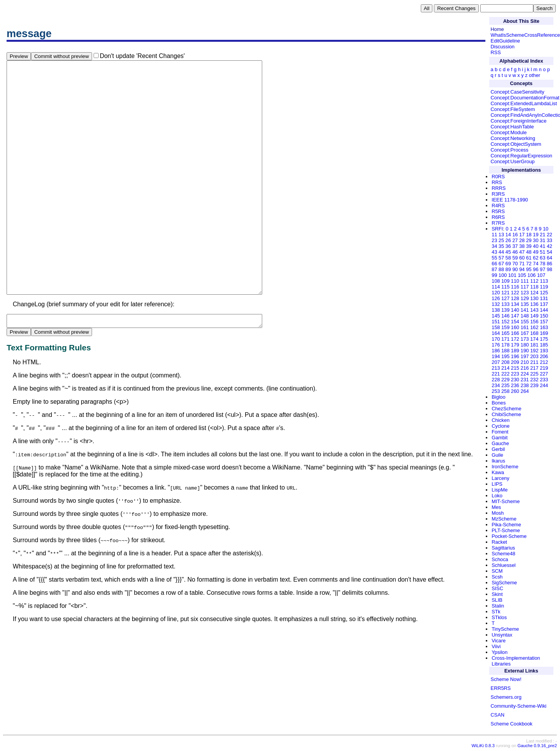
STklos (499, 617)
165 (505, 333)
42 (550, 246)
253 (496, 391)
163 (544, 327)
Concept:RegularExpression (522, 156)
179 (515, 345)
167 (525, 333)
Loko (497, 496)
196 (515, 356)
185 (544, 345)
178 (505, 345)
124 (534, 293)
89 (508, 269)
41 (543, 246)
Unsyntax (502, 635)
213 (496, 368)
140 (515, 310)
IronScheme (505, 467)
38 (522, 246)
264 (525, 391)
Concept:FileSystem (513, 109)
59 (515, 258)
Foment (500, 432)
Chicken (500, 420)
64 (550, 258)
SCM (497, 571)
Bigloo (499, 397)
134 (515, 304)
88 (501, 269)
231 (525, 380)
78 (543, 264)
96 (536, 269)
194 (496, 356)
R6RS (498, 217)
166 (515, 333)
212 (544, 362)
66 (494, 264)
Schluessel (504, 565)
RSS (496, 52)
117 (525, 287)
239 (534, 385)
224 (525, 374)
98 (550, 269)
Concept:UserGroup (513, 161)
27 (515, 240)
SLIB (497, 600)
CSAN (498, 715)
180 (525, 345)
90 (515, 269)
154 (515, 322)
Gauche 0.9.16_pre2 (537, 746)
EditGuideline (505, 41)
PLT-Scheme (506, 530)
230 (515, 380)
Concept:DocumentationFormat (525, 98)
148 (525, 316)
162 (534, 327)
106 (532, 275)
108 (496, 281)
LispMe (499, 490)
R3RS (498, 194)
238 (525, 385)
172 (515, 339)
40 (536, 246)
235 (505, 385)
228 (496, 380)
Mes (496, 507)
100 (503, 275)
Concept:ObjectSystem (516, 144)
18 (529, 235)
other (535, 75)
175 (544, 339)
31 (543, 240)
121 (505, 293)
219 (544, 368)
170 (496, 339)
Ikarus (498, 461)
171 (505, 339)
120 (496, 293)
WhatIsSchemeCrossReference (525, 35)
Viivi (496, 646)
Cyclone (500, 426)
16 (515, 235)
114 (496, 287)
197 (525, 356)
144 (544, 310)
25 (501, 240)
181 (534, 345)
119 (544, 287)
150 (544, 316)
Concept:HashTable (512, 127)
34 (494, 246)
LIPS (497, 484)
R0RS (498, 177)
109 (505, 281)
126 (496, 298)
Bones (499, 403)
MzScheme (504, 519)
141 (525, 310)
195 (505, 356)
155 (525, 322)
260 (515, 391)
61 (529, 258)
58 (508, 258)
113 (544, 281)
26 (508, 240)
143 (534, 310)
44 (501, 252)
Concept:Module (509, 132)
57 (501, 258)
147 (515, 316)
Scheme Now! (506, 679)
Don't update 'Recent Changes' (142, 56)
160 (515, 327)
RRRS (499, 188)
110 (515, 281)
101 (512, 275)
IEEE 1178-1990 (510, 200)
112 (534, 281)
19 (536, 235)
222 (505, 374)
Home (497, 29)
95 (529, 269)
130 (534, 298)
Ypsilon (499, 652)
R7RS (498, 223)
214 (505, 368)
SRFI (497, 229)
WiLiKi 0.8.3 (483, 746)
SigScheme (504, 583)
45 (508, 252)
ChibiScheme (506, 414)
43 (494, 252)
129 (525, 298)
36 (508, 246)
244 (544, 385)
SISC (497, 588)
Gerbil (498, 449)
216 (525, 368)
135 (525, 304)
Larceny (500, 478)
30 (536, 240)
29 (529, 240)
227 (544, 374)
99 (494, 275)
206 (544, 356)
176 (496, 345)
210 (525, 362)
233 (544, 380)
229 (505, 380)
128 (515, 298)
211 (534, 362)
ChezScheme (506, 409)
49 (536, 252)
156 (534, 322)
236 (515, 385)
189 (515, 351)
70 (515, 264)
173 (525, 339)
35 (501, 246)
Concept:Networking (513, 138)
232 (534, 380)
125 (544, 293)
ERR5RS (501, 688)
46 (515, 252)
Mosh (498, 513)
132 (496, 304)
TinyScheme (505, 629)
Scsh (497, 577)
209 (515, 362)
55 (494, 258)
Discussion (503, 47)
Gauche (500, 443)
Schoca (500, 559)
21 (543, 235)
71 (522, 264)
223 (515, 374)
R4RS (498, 206)
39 (529, 246)
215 (515, 368)
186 (496, 351)
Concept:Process (510, 150)
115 (505, 287)
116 (515, 287)
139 (505, 310)
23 (494, 240)
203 (534, 356)
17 (522, 235)
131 (544, 298)
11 (494, 235)
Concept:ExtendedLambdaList (524, 103)
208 (505, 362)
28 (522, 240)
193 (544, 351)
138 (496, 310)
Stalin (498, 606)
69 (508, 264)
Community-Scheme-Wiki (519, 706)
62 (536, 258)
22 (550, 235)
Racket (499, 542)
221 (496, 374)
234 (496, 385)
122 (515, 293)
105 (522, 275)
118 (534, 287)
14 (508, 235)
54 (550, 252)
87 (494, 269)
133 (505, 304)
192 (534, 351)
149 (534, 316)
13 (501, 235)
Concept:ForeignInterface (519, 121)
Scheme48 (503, 554)
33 (550, 240)
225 (534, 374)
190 (525, 351)
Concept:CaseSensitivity (518, 92)
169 (544, 333)
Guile (497, 455)
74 (536, 264)
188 (505, 351)
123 (525, 293)
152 (505, 322)
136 (534, 304)
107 (541, 275)
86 (550, 264)
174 (534, 339)
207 (496, 362)
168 (534, 333)
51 (543, 252)
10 (546, 229)
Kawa (498, 472)
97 (543, 269)
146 (505, 316)
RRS (497, 182)
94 (522, 269)
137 (544, 304)
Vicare (499, 641)
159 (505, 327)
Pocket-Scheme (509, 536)
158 (496, 327)
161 (525, 327)
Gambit (499, 438)
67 (501, 264)
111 (525, 281)
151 (496, 322)
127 (505, 298)
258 (505, 391)
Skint (497, 594)
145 (496, 316)
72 (529, 264)
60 (522, 258)
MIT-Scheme (506, 501)
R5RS (498, 211)
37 (515, 246)
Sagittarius (503, 548)
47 (522, 252)
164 (496, 333)
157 (544, 322)
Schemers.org (506, 697)
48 (529, 252)
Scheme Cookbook (512, 724)
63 (543, 258)
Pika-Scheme (506, 525)
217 (534, 368)
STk (496, 612)
